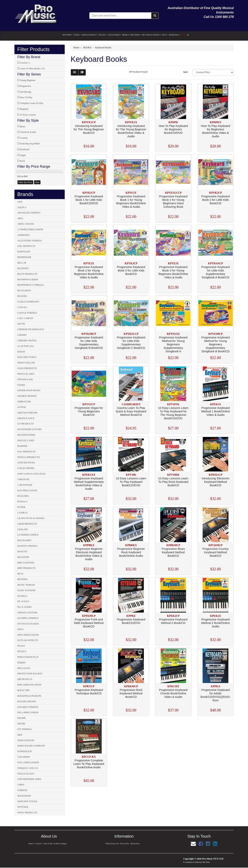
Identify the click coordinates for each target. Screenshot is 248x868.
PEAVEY (22, 651)
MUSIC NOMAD (26, 585)
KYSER (21, 507)
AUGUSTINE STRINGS (30, 241)
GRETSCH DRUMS (27, 413)
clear (37, 182)
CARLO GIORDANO (28, 302)
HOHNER (22, 446)
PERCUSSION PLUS (28, 657)
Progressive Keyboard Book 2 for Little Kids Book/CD (216, 200)
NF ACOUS (23, 601)
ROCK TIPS (23, 690)
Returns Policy (135, 844)
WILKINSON (24, 796)
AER (20, 202)
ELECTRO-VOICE (27, 357)
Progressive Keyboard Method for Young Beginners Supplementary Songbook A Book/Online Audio (173, 346)
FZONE (21, 385)
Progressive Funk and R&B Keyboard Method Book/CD (89, 623)
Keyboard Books (103, 48)
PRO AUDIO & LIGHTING (152, 35)
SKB (20, 735)
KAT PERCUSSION (27, 490)
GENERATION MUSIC (29, 390)
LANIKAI (22, 513)
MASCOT (22, 552)
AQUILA (22, 207)
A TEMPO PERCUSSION (30, 229)
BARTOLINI (24, 252)
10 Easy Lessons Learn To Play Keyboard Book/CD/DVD (131, 482)
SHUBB (21, 718)
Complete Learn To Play (32, 103)
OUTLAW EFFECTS (28, 640)
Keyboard (25, 149)
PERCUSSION (136, 35)
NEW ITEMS (67, 35)
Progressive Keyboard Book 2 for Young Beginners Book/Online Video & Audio (89, 272)
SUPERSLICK (25, 751)
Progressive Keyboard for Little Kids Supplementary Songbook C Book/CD (131, 343)
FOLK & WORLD (114, 35)
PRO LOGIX (24, 668)
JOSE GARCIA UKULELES (31, 474)
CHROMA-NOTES (27, 341)
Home (77, 48)
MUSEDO (22, 579)
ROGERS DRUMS (27, 701)
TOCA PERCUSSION (28, 763)
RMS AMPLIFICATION (29, 685)
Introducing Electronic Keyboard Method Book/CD (215, 482)
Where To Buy (48, 844)
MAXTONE (23, 557)
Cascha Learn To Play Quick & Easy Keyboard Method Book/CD (131, 411)
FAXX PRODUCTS (27, 368)
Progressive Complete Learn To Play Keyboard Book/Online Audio (89, 764)
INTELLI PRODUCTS (28, 457)
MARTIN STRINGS (27, 546)
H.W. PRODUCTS (26, 452)
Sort (185, 72)
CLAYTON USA (26, 346)
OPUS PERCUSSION (28, 635)
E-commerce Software (193, 862)
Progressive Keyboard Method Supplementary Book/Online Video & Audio (89, 483)
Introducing (25, 92)
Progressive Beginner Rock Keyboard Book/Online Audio (131, 552)
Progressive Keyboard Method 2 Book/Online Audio (215, 623)
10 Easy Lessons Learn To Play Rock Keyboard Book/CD (173, 482)
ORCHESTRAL (174, 35)
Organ (23, 155)
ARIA (20, 218)
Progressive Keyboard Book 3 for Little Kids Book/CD (131, 270)
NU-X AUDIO (24, 607)
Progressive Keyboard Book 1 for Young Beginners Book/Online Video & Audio (131, 201)
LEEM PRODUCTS (27, 524)
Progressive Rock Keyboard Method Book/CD (131, 693)
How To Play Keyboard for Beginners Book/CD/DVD (173, 129)
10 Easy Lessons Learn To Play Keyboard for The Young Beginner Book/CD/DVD (173, 413)
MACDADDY (24, 540)
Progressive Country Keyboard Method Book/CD (215, 552)
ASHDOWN (23, 235)
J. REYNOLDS (25, 485)
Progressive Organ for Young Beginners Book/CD (89, 411)
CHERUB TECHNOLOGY (31, 329)
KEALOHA (23, 496)
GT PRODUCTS (26, 424)
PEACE (21, 646)
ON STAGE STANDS (28, 624)
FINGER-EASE (25, 379)
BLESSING (23, 268)
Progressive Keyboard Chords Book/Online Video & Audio (173, 693)
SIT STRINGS (24, 729)
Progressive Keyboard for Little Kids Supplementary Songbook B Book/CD (89, 343)
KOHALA (22, 501)
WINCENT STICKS (27, 801)
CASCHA (22, 307)
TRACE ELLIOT (26, 774)
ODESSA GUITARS (27, 613)
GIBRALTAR (24, 402)
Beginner (24, 109)
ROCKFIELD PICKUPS (29, 696)
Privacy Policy (125, 844)
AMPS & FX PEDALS (89, 35)
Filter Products (34, 49)
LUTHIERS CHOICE (28, 535)
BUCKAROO (24, 290)
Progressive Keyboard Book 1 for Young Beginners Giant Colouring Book (173, 201)
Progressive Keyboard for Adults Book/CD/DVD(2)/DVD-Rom (216, 695)
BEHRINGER (24, 257)
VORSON (22, 790)
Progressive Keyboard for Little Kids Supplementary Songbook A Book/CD (216, 272)
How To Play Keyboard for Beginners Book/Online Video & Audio (216, 131)
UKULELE (103, 35)
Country (24, 138)
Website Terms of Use (112, 844)
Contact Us (39, 844)
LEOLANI (23, 529)
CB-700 (21, 324)
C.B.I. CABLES (25, 318)
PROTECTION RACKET (30, 674)
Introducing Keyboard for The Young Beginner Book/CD (89, 129)
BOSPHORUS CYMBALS (31, 285)
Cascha (25, 63)
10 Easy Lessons (28, 115)
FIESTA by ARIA (26, 374)
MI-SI (20, 574)
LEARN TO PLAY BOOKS (31, 518)
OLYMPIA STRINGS (28, 618)
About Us (31, 844)
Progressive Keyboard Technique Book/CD (89, 692)
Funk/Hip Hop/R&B (30, 144)
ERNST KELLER (26, 363)
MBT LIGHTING (26, 563)
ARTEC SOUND (26, 224)
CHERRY (22, 335)
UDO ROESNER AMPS (29, 779)
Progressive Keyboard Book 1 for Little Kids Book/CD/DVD (89, 200)
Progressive (25, 86)
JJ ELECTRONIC (26, 468)
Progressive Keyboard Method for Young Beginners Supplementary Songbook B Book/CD (216, 344)
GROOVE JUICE (26, 418)
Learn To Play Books (32, 69)
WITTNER (23, 807)
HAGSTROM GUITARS (29, 429)
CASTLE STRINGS (27, 313)
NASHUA (22, 596)
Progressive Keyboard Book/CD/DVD (131, 621)
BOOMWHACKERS (28, 280)
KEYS (165, 35)
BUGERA (22, 296)
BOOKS (185, 35)
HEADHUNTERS (26, 435)
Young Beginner (28, 80)
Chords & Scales (28, 132)
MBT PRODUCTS (26, 568)
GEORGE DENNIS (27, 396)
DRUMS (125, 35)
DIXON (21, 352)
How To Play (26, 97)
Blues (23, 126)
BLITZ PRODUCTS (27, 274)
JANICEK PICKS (26, 463)
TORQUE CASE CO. (28, 768)
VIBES (21, 785)
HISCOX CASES (26, 440)
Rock (22, 161)
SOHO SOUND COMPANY (31, 746)
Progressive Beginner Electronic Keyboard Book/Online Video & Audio (89, 554)
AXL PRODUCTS (26, 246)
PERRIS (21, 663)
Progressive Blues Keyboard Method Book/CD (173, 552)
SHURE (21, 724)
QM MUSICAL (25, 679)
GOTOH (22, 407)
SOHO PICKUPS (26, 740)
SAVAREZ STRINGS (28, 707)
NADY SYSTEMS (26, 590)
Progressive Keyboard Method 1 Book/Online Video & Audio (215, 411)
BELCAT (22, 263)
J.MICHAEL (24, 479)
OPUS (20, 629)
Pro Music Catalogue (61, 844)
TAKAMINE (24, 757)
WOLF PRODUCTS (27, 813)
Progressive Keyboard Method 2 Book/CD (173, 621)
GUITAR (77, 35)
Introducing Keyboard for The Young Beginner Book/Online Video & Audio (131, 131)
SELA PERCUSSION (28, 712)
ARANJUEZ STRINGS (29, 213)
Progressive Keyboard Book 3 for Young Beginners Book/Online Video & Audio (173, 272)
